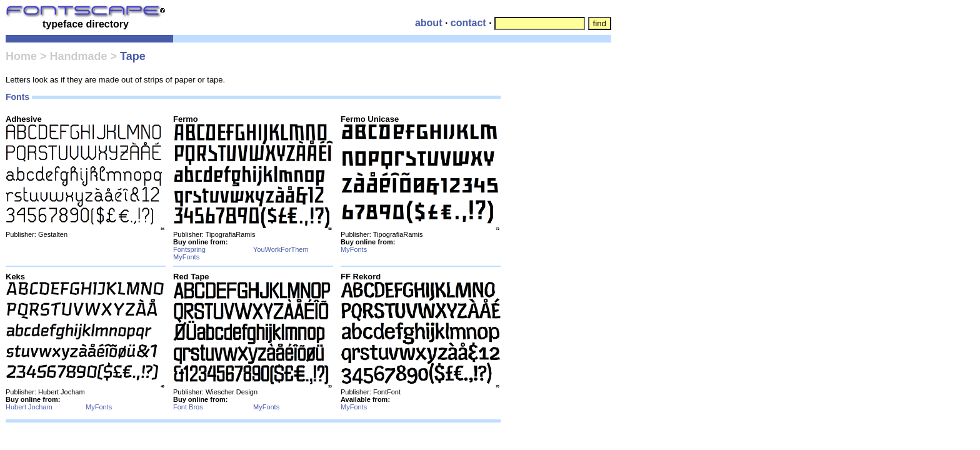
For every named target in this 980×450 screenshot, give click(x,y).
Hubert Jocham (29, 407)
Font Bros (188, 407)
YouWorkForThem (281, 249)
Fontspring (189, 249)
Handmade (79, 56)
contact (468, 23)
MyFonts (186, 257)
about (429, 23)
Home (21, 56)
